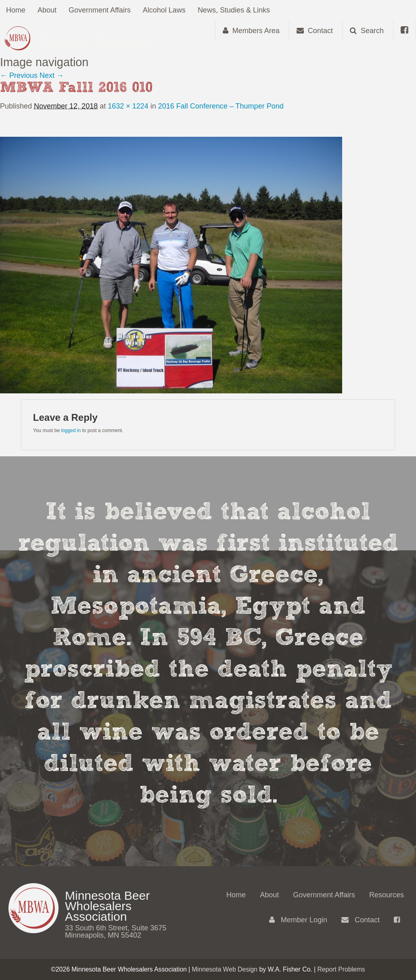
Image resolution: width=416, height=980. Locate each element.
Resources (387, 895)
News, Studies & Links (234, 10)
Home (16, 10)
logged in (71, 430)
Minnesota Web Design (225, 969)
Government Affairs (100, 10)
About (47, 10)
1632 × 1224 (128, 106)
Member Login (298, 920)
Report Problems (341, 969)
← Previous (19, 75)
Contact (361, 920)
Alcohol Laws (164, 10)
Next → (52, 75)
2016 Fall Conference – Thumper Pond (221, 106)
